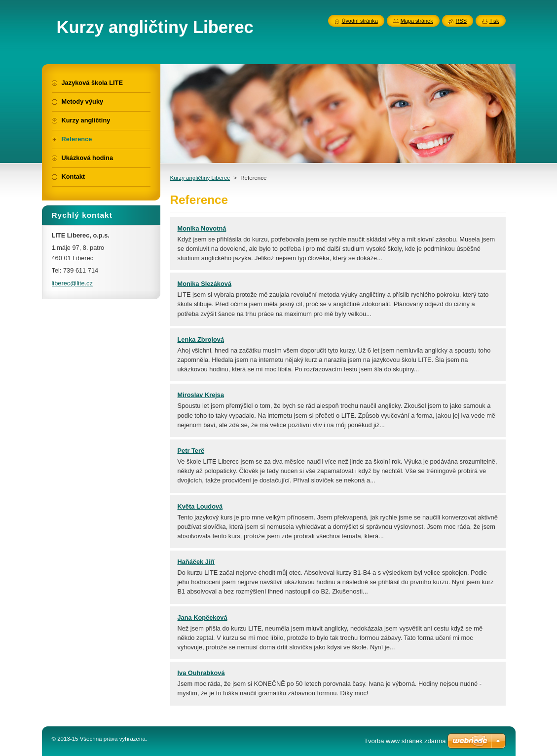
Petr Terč (191, 451)
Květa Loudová (200, 506)
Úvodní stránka (360, 21)
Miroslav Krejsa (201, 395)
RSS (461, 21)
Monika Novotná (202, 228)
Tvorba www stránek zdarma (405, 741)
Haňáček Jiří (196, 562)
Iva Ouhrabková (201, 673)
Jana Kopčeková (203, 617)
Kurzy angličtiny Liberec (200, 178)
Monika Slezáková (205, 284)
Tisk (494, 21)
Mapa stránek (417, 21)
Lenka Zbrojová (201, 339)
